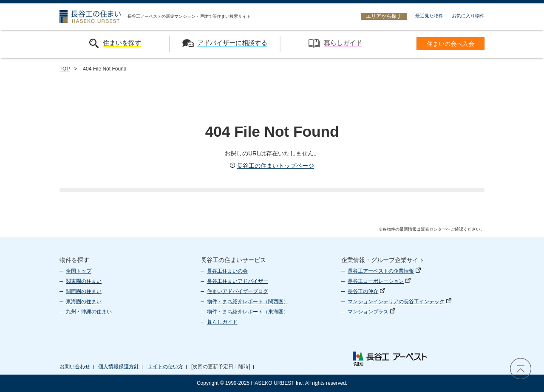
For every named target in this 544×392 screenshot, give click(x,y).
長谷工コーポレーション (379, 281)
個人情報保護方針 (119, 367)
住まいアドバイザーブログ (238, 291)
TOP (65, 69)
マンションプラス (371, 312)
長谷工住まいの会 (227, 271)
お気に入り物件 (468, 16)
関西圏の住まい (84, 291)
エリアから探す (384, 16)
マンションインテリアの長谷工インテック (399, 302)
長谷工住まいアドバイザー (238, 281)
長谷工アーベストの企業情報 (384, 271)
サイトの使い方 (165, 367)
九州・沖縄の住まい (89, 312)
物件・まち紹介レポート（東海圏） (248, 312)
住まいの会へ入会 (450, 44)
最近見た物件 (429, 16)
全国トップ (79, 271)
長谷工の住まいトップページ (272, 166)
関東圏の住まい (84, 281)
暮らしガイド (222, 322)
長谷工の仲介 (366, 291)
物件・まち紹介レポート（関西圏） (248, 302)
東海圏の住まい (84, 302)
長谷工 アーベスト (390, 358)
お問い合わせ (75, 367)
